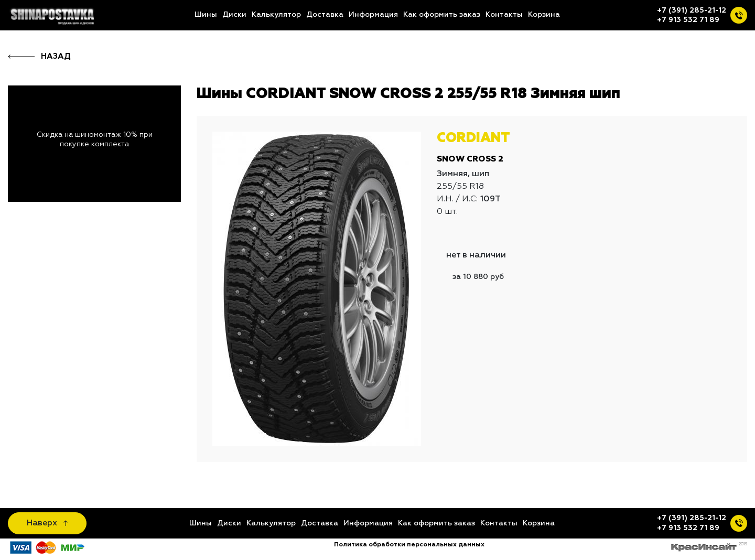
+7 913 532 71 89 (688, 20)
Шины (206, 15)
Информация (373, 15)
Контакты (504, 15)
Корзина (544, 15)
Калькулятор (276, 15)
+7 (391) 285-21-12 (692, 10)
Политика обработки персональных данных (409, 545)
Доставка (325, 15)
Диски (234, 15)
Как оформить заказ (442, 15)
